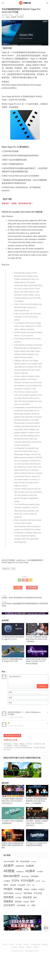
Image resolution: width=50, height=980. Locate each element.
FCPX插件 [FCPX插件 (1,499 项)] (28, 881)
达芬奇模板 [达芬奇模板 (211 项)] (21, 905)
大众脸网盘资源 (35, 945)
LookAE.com (21, 560)
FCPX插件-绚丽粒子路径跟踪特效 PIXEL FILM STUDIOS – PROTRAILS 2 (13, 795)
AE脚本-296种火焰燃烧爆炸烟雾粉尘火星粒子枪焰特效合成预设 (13, 839)
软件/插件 (20, 17)
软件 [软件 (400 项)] (33, 902)
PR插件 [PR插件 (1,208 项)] (8, 889)
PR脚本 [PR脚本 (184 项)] (27, 889)
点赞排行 (26, 945)
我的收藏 (29, 947)
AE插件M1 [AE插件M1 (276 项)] (20, 866)
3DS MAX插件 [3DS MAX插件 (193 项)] (9, 861)
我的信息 (21, 947)
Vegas (8, 17)
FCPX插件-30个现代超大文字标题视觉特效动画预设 (37, 838)
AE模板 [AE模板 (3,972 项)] (9, 871)
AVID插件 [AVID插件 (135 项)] (40, 872)
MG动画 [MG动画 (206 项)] (13, 885)
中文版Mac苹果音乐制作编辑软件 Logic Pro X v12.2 (13, 632)
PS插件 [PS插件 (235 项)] (41, 889)
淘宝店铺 (36, 947)
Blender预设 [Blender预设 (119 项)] (25, 877)
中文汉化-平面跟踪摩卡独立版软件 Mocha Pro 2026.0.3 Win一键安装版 (37, 633)
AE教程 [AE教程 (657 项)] (30, 866)
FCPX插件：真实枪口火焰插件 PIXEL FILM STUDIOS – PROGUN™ (37, 817)
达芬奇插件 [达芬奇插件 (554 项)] (9, 905)
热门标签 (19, 945)
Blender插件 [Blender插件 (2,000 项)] (12, 876)
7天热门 (5, 945)
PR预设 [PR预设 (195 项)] (34, 889)
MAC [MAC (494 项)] (6, 885)
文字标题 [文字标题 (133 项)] (18, 898)
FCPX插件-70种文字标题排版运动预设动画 (13, 816)
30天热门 (12, 945)
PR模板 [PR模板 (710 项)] (18, 889)
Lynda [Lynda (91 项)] (43, 881)
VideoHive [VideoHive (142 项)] (19, 893)
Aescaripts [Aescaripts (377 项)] (25, 861)
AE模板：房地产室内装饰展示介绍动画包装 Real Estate (22, 598)
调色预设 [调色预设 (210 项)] (18, 902)
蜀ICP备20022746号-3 (32, 951)
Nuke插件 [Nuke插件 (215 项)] (22, 885)
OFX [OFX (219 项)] (29, 885)
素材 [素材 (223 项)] (35, 897)
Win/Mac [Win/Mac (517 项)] (28, 893)
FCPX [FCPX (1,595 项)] (15, 881)
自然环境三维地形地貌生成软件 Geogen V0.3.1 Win (13, 654)
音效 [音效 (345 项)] (33, 905)
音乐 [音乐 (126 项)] (28, 906)
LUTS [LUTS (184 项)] (38, 881)
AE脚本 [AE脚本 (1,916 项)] (30, 871)
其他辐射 (14, 17)
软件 (13, 569)
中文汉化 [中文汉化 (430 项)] (38, 893)
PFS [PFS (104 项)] (33, 885)
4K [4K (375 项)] (17, 861)
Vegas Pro (6, 569)
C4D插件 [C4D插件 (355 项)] (35, 876)
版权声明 (45, 945)
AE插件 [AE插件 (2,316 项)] (9, 866)
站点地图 (14, 947)
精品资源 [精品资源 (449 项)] (27, 897)
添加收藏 (32, 587)
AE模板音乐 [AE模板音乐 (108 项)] (20, 872)
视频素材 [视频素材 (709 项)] (8, 901)
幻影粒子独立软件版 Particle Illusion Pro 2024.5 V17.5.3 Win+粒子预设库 (37, 655)
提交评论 (42, 686)
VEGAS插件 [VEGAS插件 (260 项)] (9, 893)
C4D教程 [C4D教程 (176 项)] (7, 881)
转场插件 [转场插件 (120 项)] (26, 902)
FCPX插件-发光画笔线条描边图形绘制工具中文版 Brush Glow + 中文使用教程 (37, 795)
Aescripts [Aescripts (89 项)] (34, 862)
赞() (18, 587)
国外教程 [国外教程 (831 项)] (9, 897)
